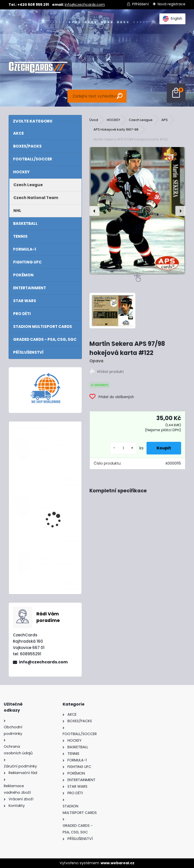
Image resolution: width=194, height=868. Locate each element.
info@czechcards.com (85, 5)
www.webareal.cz (117, 863)
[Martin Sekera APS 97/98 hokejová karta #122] (137, 211)
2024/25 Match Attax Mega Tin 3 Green (58, 447)
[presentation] (94, 211)
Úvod (94, 120)
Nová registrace (172, 4)
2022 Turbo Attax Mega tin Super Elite (56, 561)
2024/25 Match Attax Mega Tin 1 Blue (58, 504)
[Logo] (38, 67)
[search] (120, 96)
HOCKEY (113, 120)
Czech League (141, 120)
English (172, 19)
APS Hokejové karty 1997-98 (116, 129)
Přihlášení (140, 4)
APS (165, 120)
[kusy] (123, 448)
